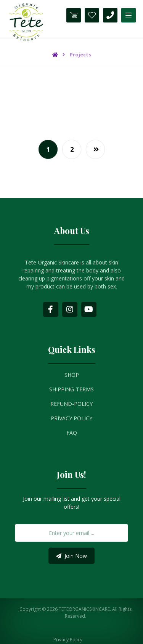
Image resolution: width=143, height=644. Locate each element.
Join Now (71, 556)
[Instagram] (70, 309)
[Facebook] (51, 309)
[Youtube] (89, 309)
